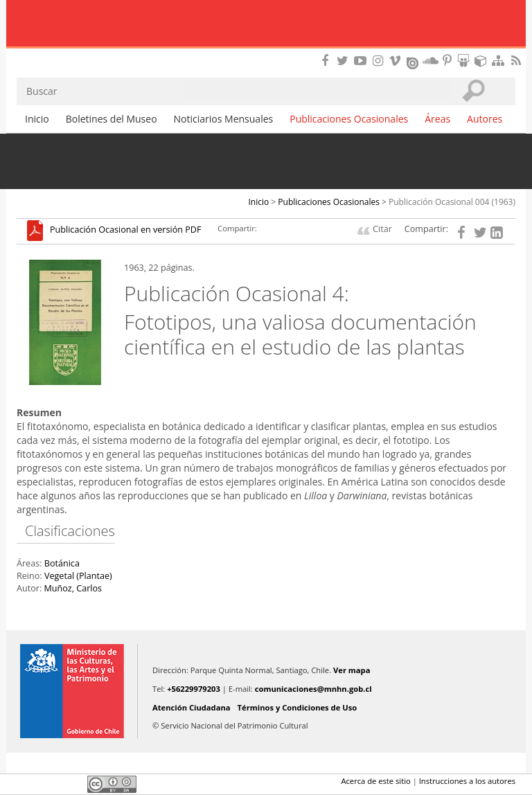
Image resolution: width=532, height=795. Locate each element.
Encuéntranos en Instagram (380, 61)
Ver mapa (352, 670)
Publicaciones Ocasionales (349, 119)
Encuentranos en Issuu (414, 62)
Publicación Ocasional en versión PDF (125, 230)
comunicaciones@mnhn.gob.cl (313, 689)
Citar (382, 229)
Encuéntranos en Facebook (328, 61)
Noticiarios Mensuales (224, 119)
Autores (485, 119)
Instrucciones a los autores (467, 781)
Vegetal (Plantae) (78, 576)
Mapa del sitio (500, 61)
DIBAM (266, 52)
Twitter (48, 784)
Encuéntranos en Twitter (345, 61)
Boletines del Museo (112, 119)
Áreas (437, 119)
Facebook (25, 784)
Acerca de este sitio (375, 781)
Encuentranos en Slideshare (465, 61)
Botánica (62, 563)
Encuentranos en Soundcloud (431, 61)
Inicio (37, 119)
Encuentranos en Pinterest (448, 61)
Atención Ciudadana (192, 707)
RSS (517, 61)
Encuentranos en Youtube (362, 61)
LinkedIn (72, 784)
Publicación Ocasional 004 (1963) (452, 202)
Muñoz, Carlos (73, 588)
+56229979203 (194, 689)
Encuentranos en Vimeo (397, 61)
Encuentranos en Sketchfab (483, 61)
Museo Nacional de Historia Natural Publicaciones (266, 24)
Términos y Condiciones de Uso (298, 707)
